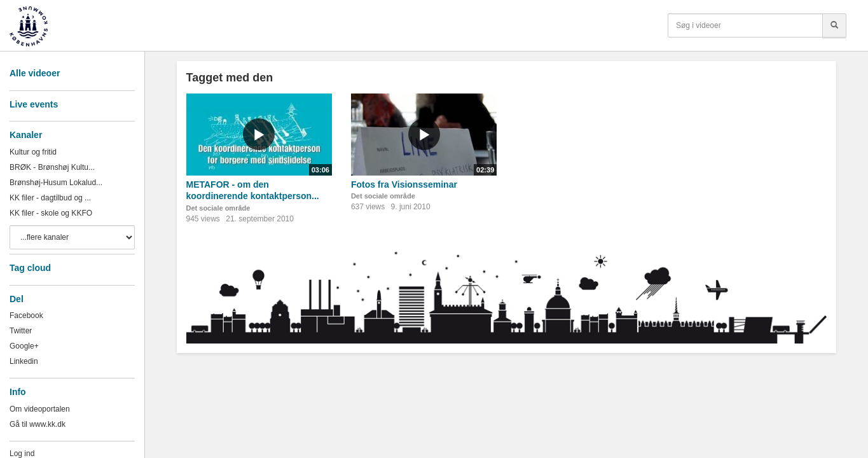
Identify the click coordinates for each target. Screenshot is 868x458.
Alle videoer (35, 73)
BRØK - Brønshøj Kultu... (52, 167)
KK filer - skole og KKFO (51, 213)
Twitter (21, 331)
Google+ (24, 346)
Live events (34, 104)
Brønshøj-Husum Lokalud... (56, 183)
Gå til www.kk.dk (38, 424)
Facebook (26, 316)
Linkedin (24, 361)
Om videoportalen (40, 409)
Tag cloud (30, 268)
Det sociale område (218, 208)
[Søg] (834, 25)
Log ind (22, 454)
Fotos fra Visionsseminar (404, 184)
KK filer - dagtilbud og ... (50, 198)
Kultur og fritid (33, 152)
